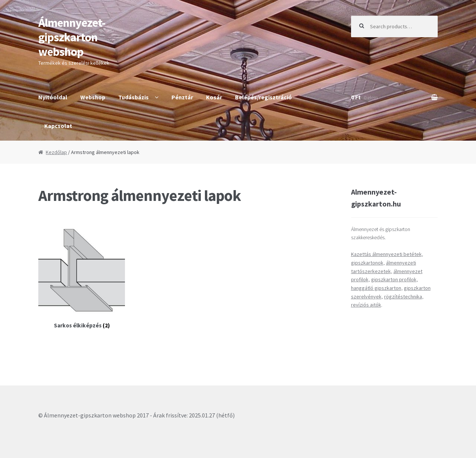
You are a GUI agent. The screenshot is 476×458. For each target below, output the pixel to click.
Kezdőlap (56, 152)
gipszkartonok (367, 263)
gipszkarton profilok (394, 279)
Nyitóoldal (53, 97)
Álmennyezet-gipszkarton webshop (72, 37)
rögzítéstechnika (403, 297)
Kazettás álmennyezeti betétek (386, 254)
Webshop (93, 97)
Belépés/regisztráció (263, 97)
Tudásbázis (134, 97)
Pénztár (182, 97)
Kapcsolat (58, 126)
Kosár (214, 97)
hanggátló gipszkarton (376, 288)
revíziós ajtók (366, 305)
